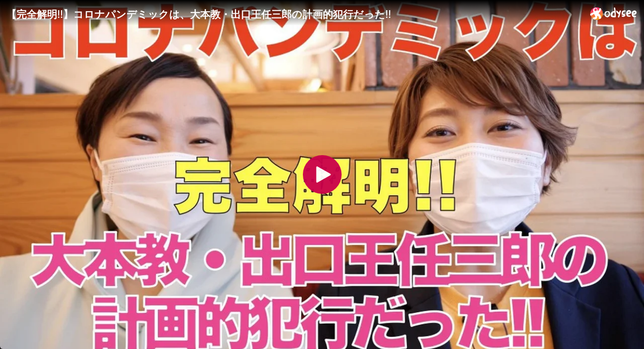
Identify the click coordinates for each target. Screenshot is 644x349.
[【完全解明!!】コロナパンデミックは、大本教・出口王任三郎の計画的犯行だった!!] (294, 14)
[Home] (614, 13)
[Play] (322, 174)
